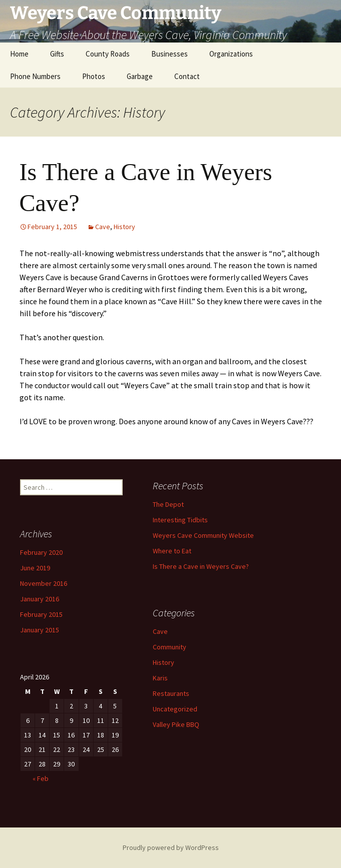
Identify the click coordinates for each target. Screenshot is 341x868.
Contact (187, 76)
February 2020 (41, 552)
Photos (94, 76)
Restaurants (171, 693)
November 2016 (44, 583)
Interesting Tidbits (180, 520)
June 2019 (35, 568)
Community (169, 647)
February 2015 (41, 614)
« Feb (41, 778)
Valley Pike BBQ (176, 724)
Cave (103, 227)
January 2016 (40, 599)
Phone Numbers (35, 76)
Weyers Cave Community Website (203, 535)
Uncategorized (175, 709)
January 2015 (40, 630)
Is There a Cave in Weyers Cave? (201, 566)
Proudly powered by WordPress (171, 847)
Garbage (140, 76)
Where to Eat (172, 551)
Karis (160, 678)
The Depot (168, 504)
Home (19, 54)
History (124, 227)
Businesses (169, 54)
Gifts (57, 54)
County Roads (108, 54)
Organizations (231, 54)
